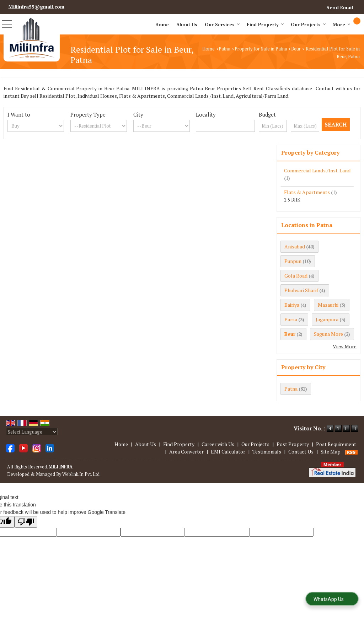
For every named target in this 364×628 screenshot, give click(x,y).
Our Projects (308, 25)
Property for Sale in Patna (261, 49)
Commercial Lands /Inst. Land (317, 170)
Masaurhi (328, 305)
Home (162, 25)
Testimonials (267, 452)
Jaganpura (327, 319)
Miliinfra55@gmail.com (36, 7)
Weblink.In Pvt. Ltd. (81, 474)
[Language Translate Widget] (32, 432)
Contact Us (301, 452)
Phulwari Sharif (301, 290)
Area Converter (186, 452)
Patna (224, 49)
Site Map (331, 452)
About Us (187, 25)
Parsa (291, 319)
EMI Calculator (228, 452)
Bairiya (292, 305)
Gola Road (296, 276)
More (342, 25)
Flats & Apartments (307, 192)
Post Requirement (336, 444)
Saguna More (328, 334)
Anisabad (295, 246)
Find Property (265, 25)
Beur (296, 49)
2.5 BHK (292, 200)
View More (345, 346)
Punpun (293, 261)
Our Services (222, 25)
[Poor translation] (26, 522)
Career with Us (218, 444)
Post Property (293, 444)
